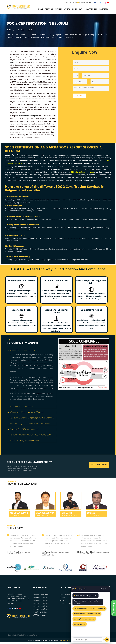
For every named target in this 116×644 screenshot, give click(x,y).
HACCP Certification (40, 612)
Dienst (62, 600)
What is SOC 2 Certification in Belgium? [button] (23, 350)
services (58, 9)
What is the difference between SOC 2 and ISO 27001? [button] (29, 435)
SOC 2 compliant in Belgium (26, 116)
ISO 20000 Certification (41, 609)
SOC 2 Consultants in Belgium (82, 172)
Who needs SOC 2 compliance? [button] (20, 407)
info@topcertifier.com (85, 2)
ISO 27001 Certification (41, 606)
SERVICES (20, 30)
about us (49, 9)
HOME (9, 30)
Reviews (67, 9)
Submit (79, 96)
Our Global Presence (88, 9)
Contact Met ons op (67, 603)
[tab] (32, 351)
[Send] (107, 640)
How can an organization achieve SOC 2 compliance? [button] (29, 424)
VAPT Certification (39, 615)
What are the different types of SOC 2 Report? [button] (26, 412)
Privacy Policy (66, 640)
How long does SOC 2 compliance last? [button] (23, 429)
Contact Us (103, 9)
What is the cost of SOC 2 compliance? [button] (23, 441)
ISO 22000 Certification (41, 603)
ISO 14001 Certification (41, 597)
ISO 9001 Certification (41, 594)
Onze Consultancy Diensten (69, 594)
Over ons (63, 597)
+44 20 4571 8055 (71, 2)
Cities (74, 9)
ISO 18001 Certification (41, 600)
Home (41, 9)
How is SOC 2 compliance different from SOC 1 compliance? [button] (31, 418)
